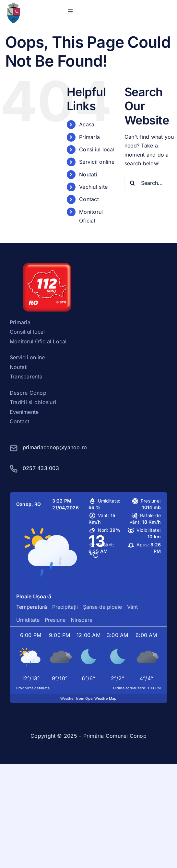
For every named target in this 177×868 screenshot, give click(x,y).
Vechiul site (93, 187)
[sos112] (47, 265)
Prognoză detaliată (33, 688)
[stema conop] (13, 5)
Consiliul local (97, 149)
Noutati (88, 174)
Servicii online (97, 162)
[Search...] (151, 183)
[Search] (133, 183)
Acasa (87, 124)
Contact (89, 199)
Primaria (89, 137)
